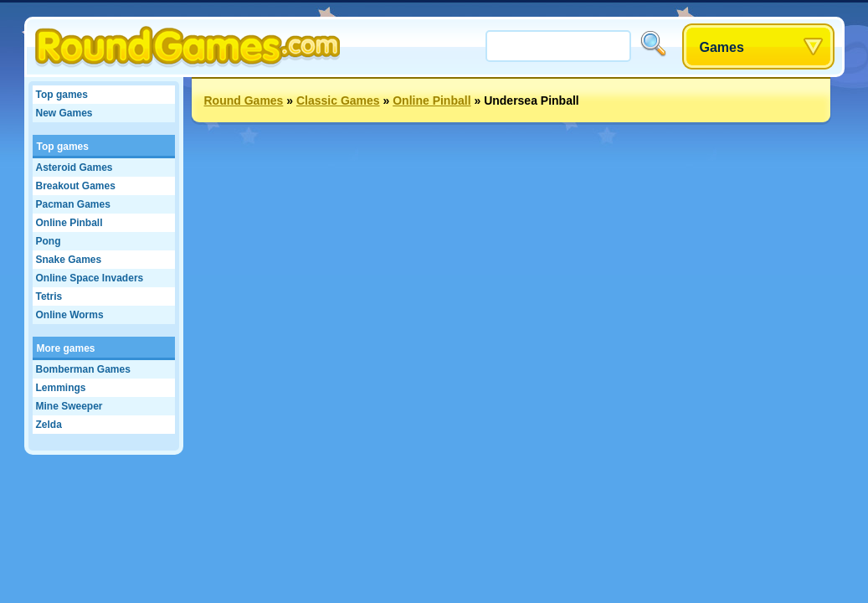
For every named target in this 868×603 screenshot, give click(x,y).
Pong (49, 241)
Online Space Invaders (90, 278)
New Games (64, 113)
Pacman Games (73, 204)
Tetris (49, 296)
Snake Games (69, 260)
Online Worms (70, 315)
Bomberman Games (83, 369)
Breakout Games (76, 186)
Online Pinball (69, 223)
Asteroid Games (74, 167)
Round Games (244, 100)
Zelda (49, 425)
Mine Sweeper (69, 406)
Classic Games (338, 100)
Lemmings (61, 388)
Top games (62, 95)
